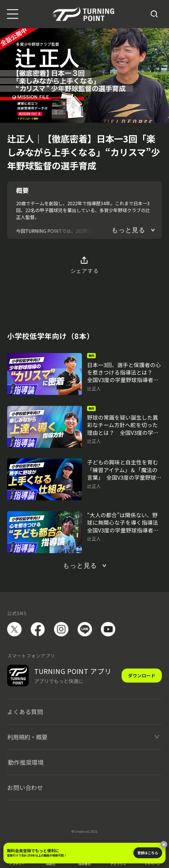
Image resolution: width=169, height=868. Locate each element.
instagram (61, 629)
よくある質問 (25, 712)
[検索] (154, 14)
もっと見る (128, 230)
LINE (85, 629)
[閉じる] (164, 844)
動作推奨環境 (26, 762)
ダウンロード (142, 676)
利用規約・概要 (27, 737)
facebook (38, 629)
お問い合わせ (25, 787)
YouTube (108, 629)
